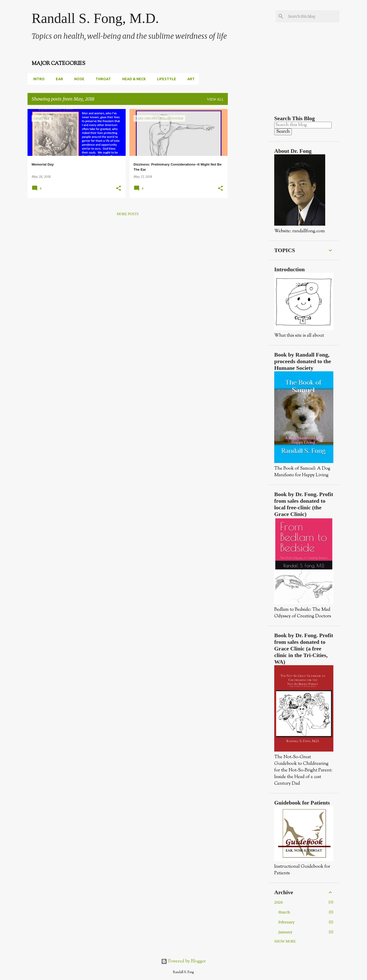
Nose (78, 79)
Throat (102, 79)
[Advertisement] (248, 185)
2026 (279, 902)
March (284, 912)
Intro (37, 79)
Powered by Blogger (183, 961)
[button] (119, 189)
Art (189, 79)
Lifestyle (165, 79)
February (286, 922)
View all (215, 99)
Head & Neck (132, 79)
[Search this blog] (313, 16)
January (285, 932)
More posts (128, 214)
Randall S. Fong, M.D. (95, 18)
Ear (58, 79)
